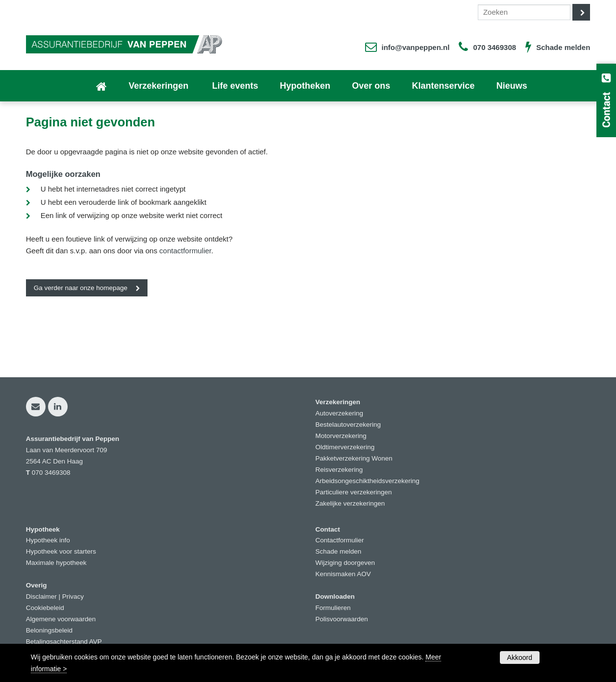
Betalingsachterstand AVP (64, 642)
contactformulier (185, 251)
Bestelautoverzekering (348, 425)
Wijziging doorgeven (345, 563)
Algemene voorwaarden (61, 619)
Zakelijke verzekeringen (350, 503)
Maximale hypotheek (56, 563)
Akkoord (520, 658)
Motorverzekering (341, 436)
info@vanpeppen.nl (416, 47)
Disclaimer (41, 597)
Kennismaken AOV (343, 574)
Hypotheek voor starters (61, 551)
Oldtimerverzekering (345, 447)
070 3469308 (494, 47)
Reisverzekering (339, 470)
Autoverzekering (340, 413)
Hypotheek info (48, 540)
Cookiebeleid (45, 608)
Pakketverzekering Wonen (354, 458)
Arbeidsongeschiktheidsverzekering (368, 481)
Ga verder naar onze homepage (81, 288)
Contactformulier (340, 540)
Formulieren (333, 608)
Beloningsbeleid (49, 630)
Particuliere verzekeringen (354, 492)
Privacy (73, 597)
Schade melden (563, 47)
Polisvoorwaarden (342, 619)
